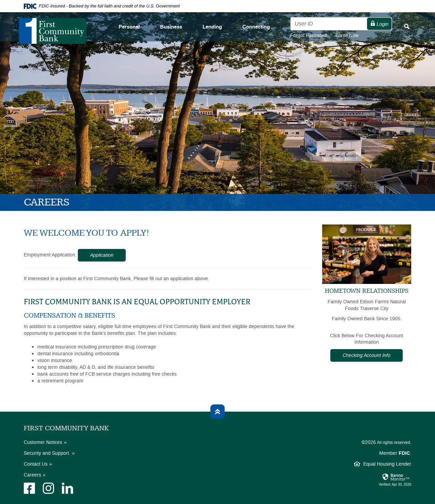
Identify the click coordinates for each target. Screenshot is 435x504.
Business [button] (171, 27)
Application (102, 255)
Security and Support (47, 453)
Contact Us (36, 464)
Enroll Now (347, 35)
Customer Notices (43, 442)
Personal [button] (129, 27)
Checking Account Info (367, 355)
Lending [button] (212, 27)
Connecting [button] (256, 27)
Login (379, 24)
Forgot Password (313, 35)
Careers (32, 475)
